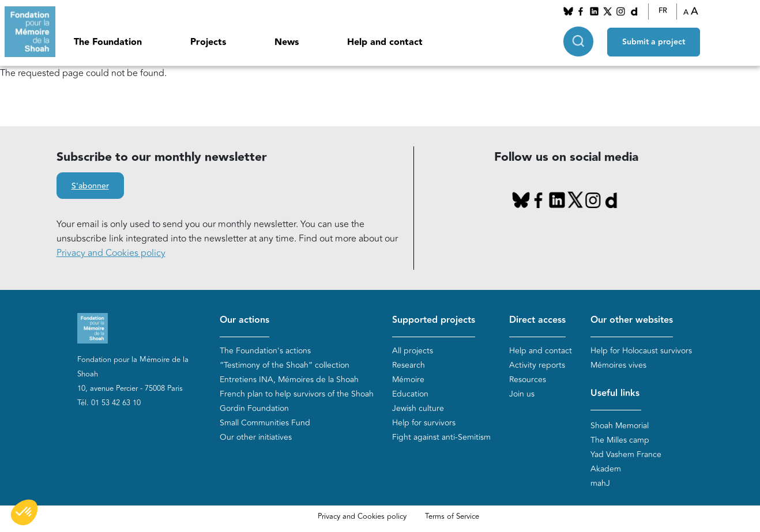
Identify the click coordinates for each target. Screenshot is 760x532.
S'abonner (90, 186)
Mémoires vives (618, 365)
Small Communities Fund (265, 423)
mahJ (600, 483)
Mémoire (408, 380)
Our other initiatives (256, 437)
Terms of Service (452, 516)
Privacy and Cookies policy (111, 253)
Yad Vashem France (626, 454)
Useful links (615, 393)
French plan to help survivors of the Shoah (297, 394)
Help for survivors (424, 423)
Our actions (244, 320)
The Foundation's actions (265, 351)
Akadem (606, 469)
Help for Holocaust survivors (641, 351)
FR (663, 11)
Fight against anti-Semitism (441, 437)
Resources (528, 380)
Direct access (537, 320)
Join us (522, 394)
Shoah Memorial (620, 426)
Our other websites (632, 320)
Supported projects (434, 320)
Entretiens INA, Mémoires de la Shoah (289, 380)
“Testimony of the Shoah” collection (285, 365)
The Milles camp (620, 440)
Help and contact (385, 42)
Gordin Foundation (254, 408)
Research (409, 365)
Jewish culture (418, 408)
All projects (413, 351)
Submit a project (654, 41)
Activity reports (537, 365)
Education (410, 394)
